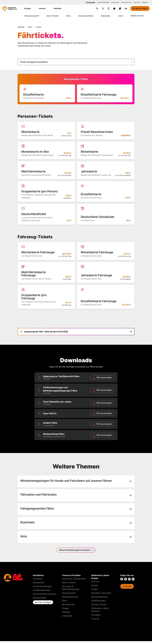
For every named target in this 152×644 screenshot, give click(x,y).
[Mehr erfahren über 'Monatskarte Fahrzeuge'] (106, 251)
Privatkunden (91, 2)
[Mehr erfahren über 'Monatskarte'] (106, 150)
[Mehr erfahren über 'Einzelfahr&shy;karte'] (47, 93)
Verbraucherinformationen (45, 594)
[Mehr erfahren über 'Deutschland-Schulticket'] (106, 214)
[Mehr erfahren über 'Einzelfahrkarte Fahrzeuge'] (105, 93)
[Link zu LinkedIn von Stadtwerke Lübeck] (126, 579)
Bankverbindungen (100, 597)
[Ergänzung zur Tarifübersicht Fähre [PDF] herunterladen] (76, 377)
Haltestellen (106, 16)
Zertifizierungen (98, 601)
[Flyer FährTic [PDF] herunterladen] (76, 413)
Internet (44, 8)
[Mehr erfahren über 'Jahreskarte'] (106, 170)
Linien (121, 16)
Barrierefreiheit (40, 598)
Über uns (137, 2)
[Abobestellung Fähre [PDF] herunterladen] (76, 435)
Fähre (68, 16)
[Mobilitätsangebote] (76, 550)
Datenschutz (39, 582)
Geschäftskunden (103, 2)
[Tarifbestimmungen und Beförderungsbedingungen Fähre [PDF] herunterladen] (76, 390)
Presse (94, 589)
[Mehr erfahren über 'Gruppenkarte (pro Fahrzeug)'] (46, 297)
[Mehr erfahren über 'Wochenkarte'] (46, 131)
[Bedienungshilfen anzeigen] (109, 8)
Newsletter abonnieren (101, 593)
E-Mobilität (67, 616)
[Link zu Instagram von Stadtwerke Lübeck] (129, 579)
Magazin (145, 2)
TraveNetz (96, 615)
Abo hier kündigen (43, 602)
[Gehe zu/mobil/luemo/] (76, 537)
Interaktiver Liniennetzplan (74, 579)
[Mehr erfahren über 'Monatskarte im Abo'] (46, 150)
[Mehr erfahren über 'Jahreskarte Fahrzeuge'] (106, 273)
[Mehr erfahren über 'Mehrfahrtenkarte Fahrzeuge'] (46, 273)
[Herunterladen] (102, 378)
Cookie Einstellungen (42, 586)
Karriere (95, 585)
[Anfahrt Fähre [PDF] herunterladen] (76, 424)
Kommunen (115, 2)
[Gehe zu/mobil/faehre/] (76, 495)
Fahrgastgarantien (70, 597)
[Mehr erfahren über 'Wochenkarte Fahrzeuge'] (46, 251)
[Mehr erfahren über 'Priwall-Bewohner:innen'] (106, 131)
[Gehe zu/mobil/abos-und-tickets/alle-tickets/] (76, 523)
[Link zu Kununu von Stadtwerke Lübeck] (133, 579)
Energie (29, 8)
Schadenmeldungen (42, 590)
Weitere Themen (137, 16)
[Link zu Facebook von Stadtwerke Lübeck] (122, 579)
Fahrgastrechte (69, 593)
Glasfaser (66, 612)
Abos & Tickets (53, 16)
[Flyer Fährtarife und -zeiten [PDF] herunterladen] (76, 403)
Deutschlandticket (86, 16)
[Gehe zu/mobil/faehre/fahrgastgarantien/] (76, 509)
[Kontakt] (97, 8)
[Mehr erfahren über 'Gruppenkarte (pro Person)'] (46, 192)
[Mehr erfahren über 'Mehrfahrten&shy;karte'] (46, 170)
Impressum (38, 579)
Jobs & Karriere (126, 2)
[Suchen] (103, 8)
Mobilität (59, 8)
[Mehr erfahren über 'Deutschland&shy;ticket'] (46, 214)
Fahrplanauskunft (32, 16)
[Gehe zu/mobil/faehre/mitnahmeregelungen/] (76, 481)
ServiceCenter (68, 604)
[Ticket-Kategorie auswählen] (76, 62)
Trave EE (95, 619)
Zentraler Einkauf (99, 604)
